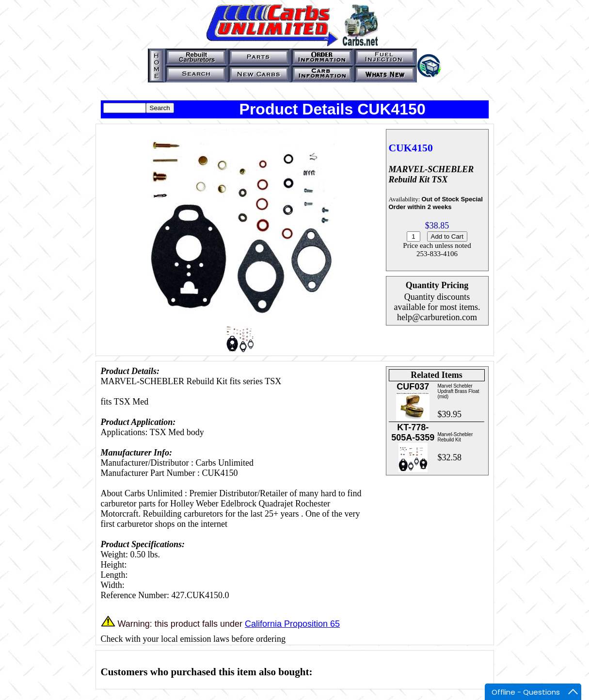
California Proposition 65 (292, 624)
